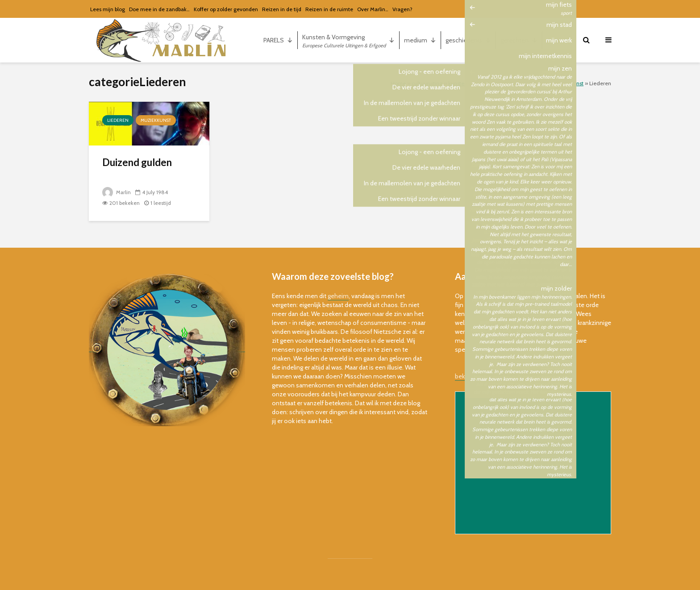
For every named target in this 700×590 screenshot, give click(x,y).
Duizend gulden (137, 162)
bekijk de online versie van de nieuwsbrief (511, 376)
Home (398, 83)
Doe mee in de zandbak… (159, 9)
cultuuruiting (427, 83)
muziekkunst (568, 83)
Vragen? (402, 9)
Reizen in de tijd (282, 9)
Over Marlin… (373, 9)
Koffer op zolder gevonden (226, 9)
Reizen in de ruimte (329, 9)
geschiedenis (468, 40)
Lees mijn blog (108, 9)
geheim (338, 296)
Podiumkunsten (528, 83)
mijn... (559, 40)
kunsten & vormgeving (475, 83)
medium (420, 40)
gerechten (519, 40)
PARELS (278, 40)
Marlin (117, 192)
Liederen (118, 120)
